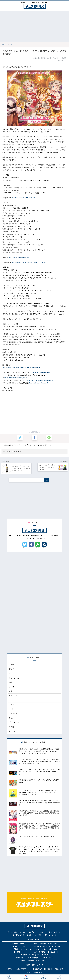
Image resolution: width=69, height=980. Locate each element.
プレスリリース (45, 445)
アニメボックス (37, 972)
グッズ (11, 704)
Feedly (38, 548)
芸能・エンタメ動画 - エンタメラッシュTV (35, 960)
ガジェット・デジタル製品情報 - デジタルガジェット (35, 958)
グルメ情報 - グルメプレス (20, 943)
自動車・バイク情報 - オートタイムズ (35, 955)
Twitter (25, 548)
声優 (11, 691)
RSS (44, 548)
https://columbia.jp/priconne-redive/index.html (38, 380)
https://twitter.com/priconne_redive (15, 378)
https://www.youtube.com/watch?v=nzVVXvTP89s (29, 262)
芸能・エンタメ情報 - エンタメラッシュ (46, 943)
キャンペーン (33, 445)
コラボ (11, 718)
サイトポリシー (56, 932)
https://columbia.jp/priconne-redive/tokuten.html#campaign (22, 367)
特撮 (11, 682)
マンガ (11, 673)
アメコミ (12, 687)
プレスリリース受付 (36, 935)
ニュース (12, 664)
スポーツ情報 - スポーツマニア (48, 949)
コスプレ (12, 700)
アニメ (16, 445)
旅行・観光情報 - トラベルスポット (46, 952)
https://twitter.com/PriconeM (38, 383)
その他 (11, 727)
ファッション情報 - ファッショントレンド (46, 946)
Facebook (31, 548)
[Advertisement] (34, 26)
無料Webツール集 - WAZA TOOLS (19, 969)
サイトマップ (52, 935)
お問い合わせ (19, 935)
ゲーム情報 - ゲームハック (19, 946)
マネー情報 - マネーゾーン (21, 952)
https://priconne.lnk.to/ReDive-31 (20, 257)
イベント (23, 445)
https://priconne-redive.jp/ (41, 372)
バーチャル (13, 696)
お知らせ (12, 731)
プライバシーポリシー (39, 932)
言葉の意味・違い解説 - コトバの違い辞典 (49, 969)
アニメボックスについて (18, 932)
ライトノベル (14, 678)
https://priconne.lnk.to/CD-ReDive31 (23, 198)
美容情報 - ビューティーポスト (23, 949)
